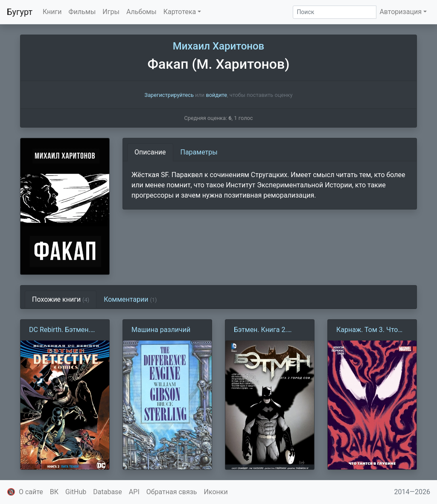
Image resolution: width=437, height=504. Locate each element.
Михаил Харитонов (218, 46)
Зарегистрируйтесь (169, 95)
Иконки (216, 492)
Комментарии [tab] (130, 299)
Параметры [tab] (199, 152)
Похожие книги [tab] (61, 299)
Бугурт (20, 12)
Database (108, 492)
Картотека (180, 12)
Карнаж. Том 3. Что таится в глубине (367, 330)
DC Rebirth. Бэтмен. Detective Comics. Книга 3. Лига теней (61, 330)
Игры (111, 12)
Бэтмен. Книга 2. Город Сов (261, 330)
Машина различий (161, 330)
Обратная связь (172, 492)
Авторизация (401, 12)
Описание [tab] (150, 152)
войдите (216, 95)
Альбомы (141, 12)
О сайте (31, 492)
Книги (52, 12)
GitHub (76, 492)
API (134, 492)
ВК (54, 492)
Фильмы (82, 12)
